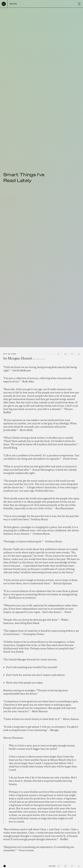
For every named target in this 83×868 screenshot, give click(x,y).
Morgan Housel (20, 359)
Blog (13, 4)
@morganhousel (39, 359)
